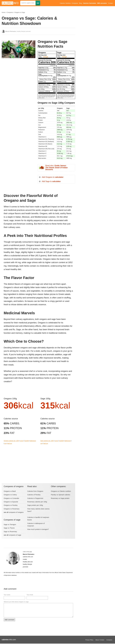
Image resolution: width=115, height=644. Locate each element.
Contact (110, 3)
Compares (75, 3)
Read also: (56, 168)
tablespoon (33, 441)
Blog (80, 3)
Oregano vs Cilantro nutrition (61, 491)
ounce (22, 441)
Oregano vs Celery (10, 495)
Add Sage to (51, 181)
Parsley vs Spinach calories (60, 495)
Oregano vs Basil (10, 491)
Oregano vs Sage (20, 12)
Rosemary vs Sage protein (60, 498)
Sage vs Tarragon (10, 524)
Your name (7, 595)
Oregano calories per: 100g (11, 441)
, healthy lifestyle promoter (18, 31)
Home (3, 12)
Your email (30, 595)
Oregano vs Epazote (11, 502)
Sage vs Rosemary (10, 532)
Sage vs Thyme (9, 528)
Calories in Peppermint (35, 498)
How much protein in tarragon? (38, 529)
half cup (10, 443)
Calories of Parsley (34, 495)
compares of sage (15, 535)
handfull (27, 441)
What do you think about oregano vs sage (16, 602)
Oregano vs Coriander (11, 498)
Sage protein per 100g (35, 505)
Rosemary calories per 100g (37, 502)
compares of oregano (16, 512)
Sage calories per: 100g (47, 441)
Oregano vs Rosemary (12, 509)
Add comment (9, 620)
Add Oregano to (53, 177)
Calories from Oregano (35, 491)
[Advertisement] (19, 78)
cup (5, 443)
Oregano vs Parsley (11, 505)
